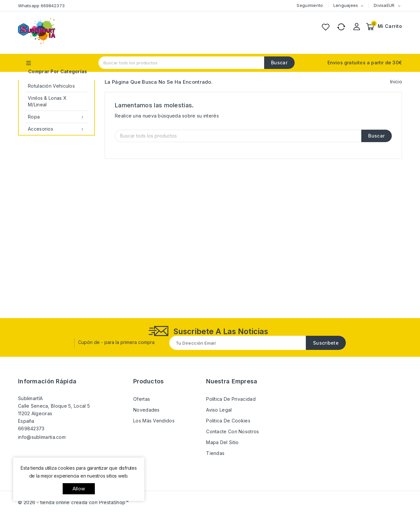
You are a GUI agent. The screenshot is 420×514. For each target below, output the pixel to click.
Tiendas (215, 453)
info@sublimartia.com (42, 437)
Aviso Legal (219, 410)
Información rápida (47, 381)
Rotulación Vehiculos (51, 86)
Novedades (147, 410)
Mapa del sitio (222, 442)
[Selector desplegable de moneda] (399, 6)
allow (79, 489)
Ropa (56, 117)
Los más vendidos (154, 421)
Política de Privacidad (231, 399)
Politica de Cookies (228, 421)
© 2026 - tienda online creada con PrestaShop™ (73, 502)
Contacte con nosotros (232, 431)
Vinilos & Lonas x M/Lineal (47, 101)
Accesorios (56, 129)
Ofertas (142, 399)
